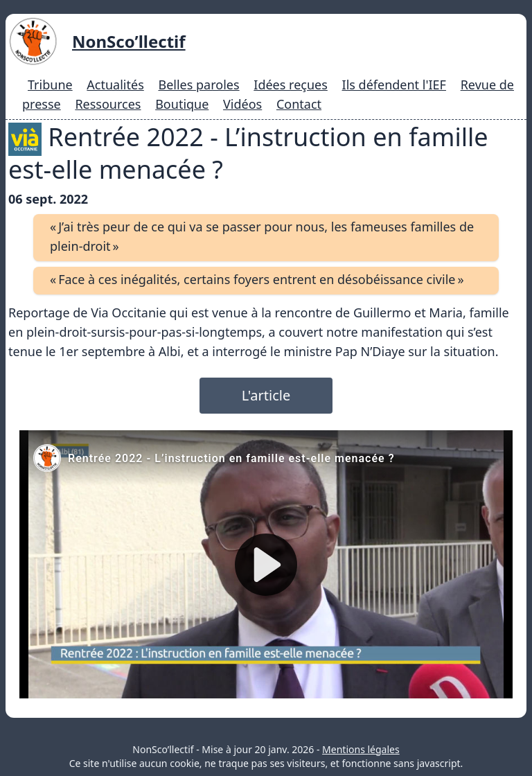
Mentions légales (361, 749)
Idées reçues (291, 85)
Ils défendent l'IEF (394, 85)
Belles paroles (198, 85)
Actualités (115, 85)
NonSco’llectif (129, 41)
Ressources (108, 104)
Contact (299, 104)
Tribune (50, 85)
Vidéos (242, 104)
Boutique (182, 104)
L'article (266, 395)
